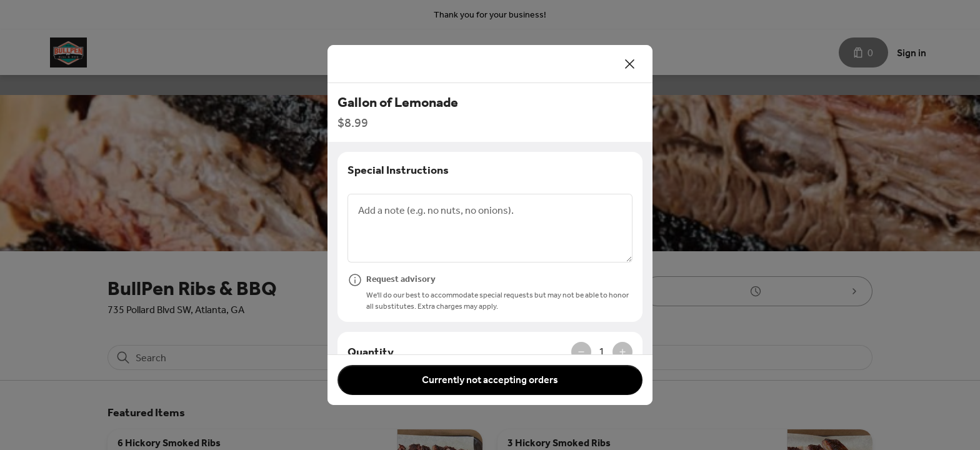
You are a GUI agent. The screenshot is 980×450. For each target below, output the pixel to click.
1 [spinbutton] (602, 352)
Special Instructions (398, 170)
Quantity (371, 352)
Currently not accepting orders (490, 380)
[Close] (630, 64)
